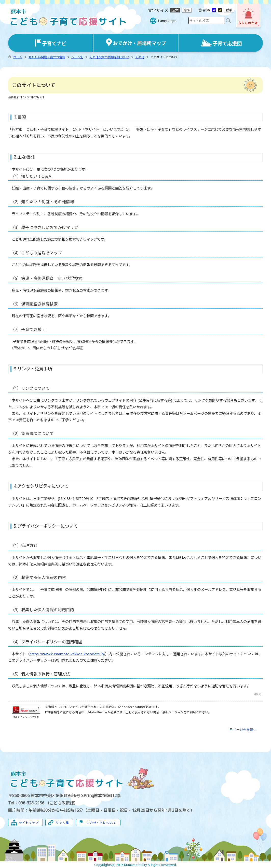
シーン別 (77, 57)
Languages (167, 21)
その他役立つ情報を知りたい (109, 57)
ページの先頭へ (245, 729)
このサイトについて (101, 823)
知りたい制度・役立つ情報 (47, 57)
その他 (140, 57)
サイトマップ (29, 823)
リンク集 (62, 823)
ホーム (18, 57)
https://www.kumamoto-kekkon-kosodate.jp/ (67, 654)
